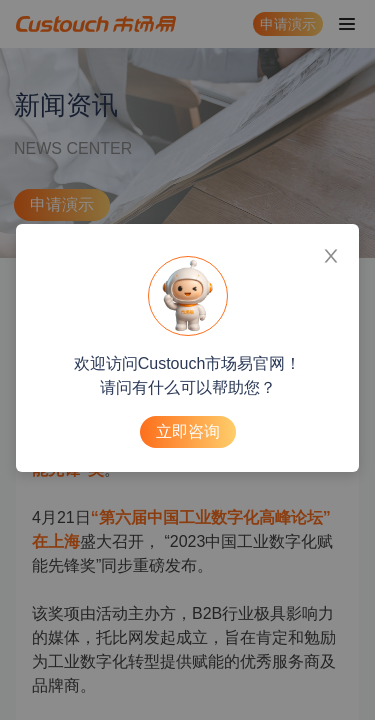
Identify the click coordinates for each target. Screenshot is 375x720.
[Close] (331, 252)
